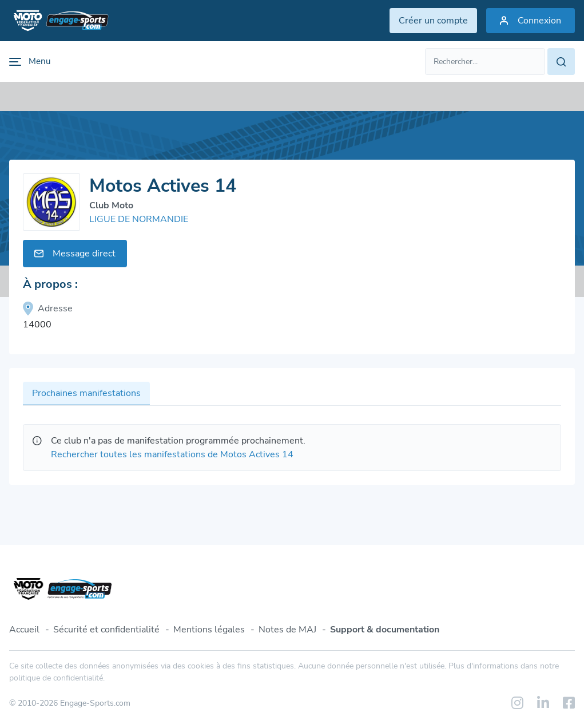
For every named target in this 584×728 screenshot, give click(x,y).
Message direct (75, 254)
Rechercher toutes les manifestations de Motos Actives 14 (172, 454)
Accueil (24, 630)
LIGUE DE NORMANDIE (139, 219)
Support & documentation (385, 630)
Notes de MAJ (287, 630)
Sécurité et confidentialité (106, 630)
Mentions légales (209, 630)
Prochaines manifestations (86, 393)
